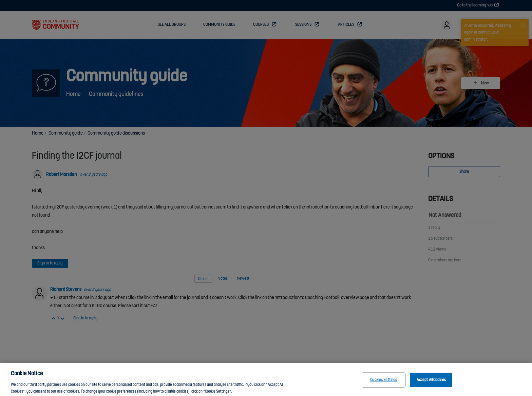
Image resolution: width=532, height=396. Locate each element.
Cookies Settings (384, 384)
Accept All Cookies (431, 384)
